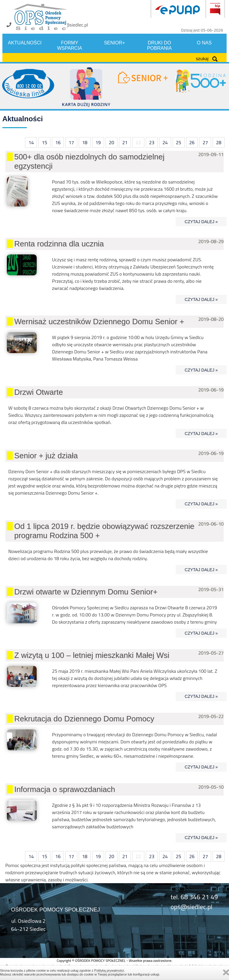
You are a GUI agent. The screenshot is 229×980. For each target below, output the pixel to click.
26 (192, 142)
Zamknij (226, 972)
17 (71, 142)
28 (219, 142)
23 (152, 142)
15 (44, 142)
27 (205, 142)
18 (85, 142)
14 (31, 142)
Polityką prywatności (109, 970)
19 (98, 142)
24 (165, 142)
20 (112, 142)
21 (125, 142)
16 (58, 142)
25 (179, 142)
